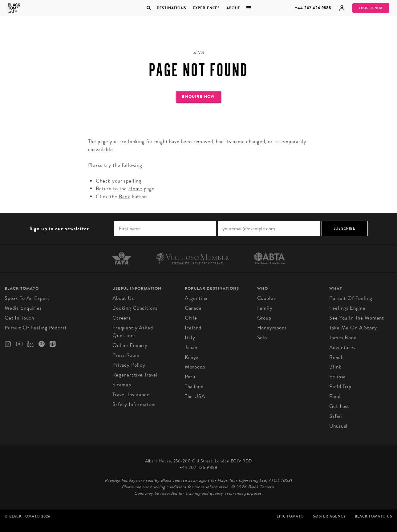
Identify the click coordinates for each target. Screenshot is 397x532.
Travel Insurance (131, 395)
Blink (335, 367)
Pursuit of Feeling (351, 298)
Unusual (338, 426)
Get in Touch (19, 318)
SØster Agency (329, 516)
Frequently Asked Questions (133, 332)
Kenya (192, 357)
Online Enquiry (130, 345)
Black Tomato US (374, 516)
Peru (190, 377)
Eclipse (338, 377)
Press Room (126, 355)
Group (264, 318)
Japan (191, 347)
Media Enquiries (23, 308)
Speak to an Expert (27, 298)
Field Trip (340, 387)
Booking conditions (135, 308)
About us (123, 298)
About (233, 8)
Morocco (195, 367)
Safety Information (134, 404)
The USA (195, 396)
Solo (262, 338)
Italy (190, 338)
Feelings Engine (347, 308)
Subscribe (344, 228)
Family (265, 308)
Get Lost (339, 406)
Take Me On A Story (353, 328)
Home (135, 189)
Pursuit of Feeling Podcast (36, 328)
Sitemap (122, 385)
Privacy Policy (129, 365)
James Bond (343, 338)
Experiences (206, 8)
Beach (336, 357)
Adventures (342, 347)
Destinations (172, 8)
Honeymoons (272, 328)
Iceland (193, 328)
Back (125, 197)
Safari (336, 416)
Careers (122, 318)
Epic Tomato (290, 516)
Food (335, 396)
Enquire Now (371, 8)
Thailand (194, 387)
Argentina (196, 298)
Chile (191, 318)
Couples (266, 298)
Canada (193, 308)
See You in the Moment (357, 318)
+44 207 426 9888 (313, 8)
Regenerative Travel (135, 375)
